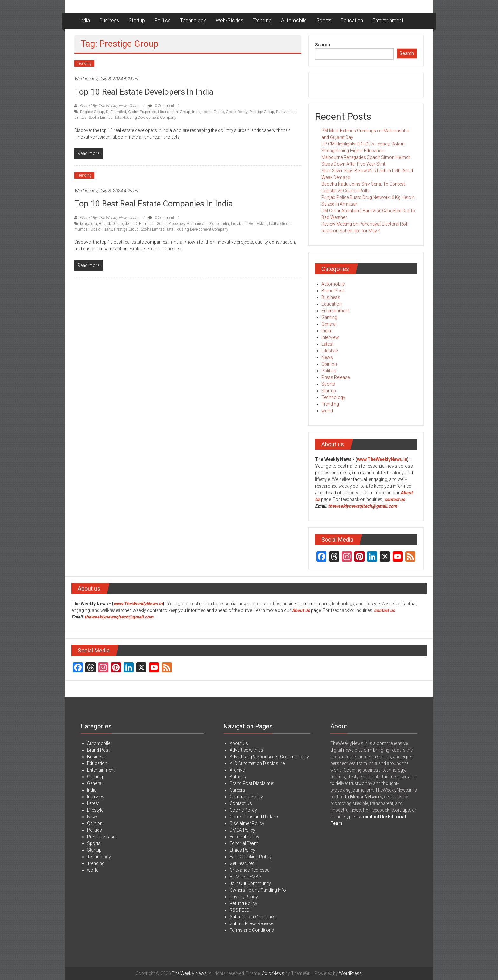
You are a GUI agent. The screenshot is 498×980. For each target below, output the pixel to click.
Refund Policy (243, 903)
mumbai (81, 229)
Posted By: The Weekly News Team (109, 106)
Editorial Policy (244, 837)
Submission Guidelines (253, 917)
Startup (137, 20)
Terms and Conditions (252, 930)
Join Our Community (250, 883)
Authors (238, 777)
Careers (237, 790)
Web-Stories (229, 20)
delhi (129, 224)
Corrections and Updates (255, 817)
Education (352, 20)
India (84, 20)
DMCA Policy (242, 830)
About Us (301, 610)
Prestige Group (262, 112)
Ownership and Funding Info (258, 890)
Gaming (329, 317)
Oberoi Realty (237, 112)
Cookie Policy (243, 810)
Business (109, 20)
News (327, 357)
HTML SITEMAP (246, 877)
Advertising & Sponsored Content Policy (269, 757)
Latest (327, 344)
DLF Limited (116, 112)
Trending (262, 20)
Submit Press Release (251, 923)
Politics (162, 20)
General (329, 324)
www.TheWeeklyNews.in (382, 459)
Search (323, 45)
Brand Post (333, 291)
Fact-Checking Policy (251, 857)
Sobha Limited (101, 118)
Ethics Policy (242, 850)
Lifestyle (330, 351)
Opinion (329, 364)
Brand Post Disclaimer (252, 783)
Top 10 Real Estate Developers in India (144, 92)
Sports (324, 20)
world (327, 411)
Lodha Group (213, 112)
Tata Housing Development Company (145, 118)
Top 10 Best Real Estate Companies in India (154, 204)
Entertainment (388, 20)
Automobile (294, 20)
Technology (193, 20)
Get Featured (242, 863)
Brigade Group (92, 112)
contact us (384, 610)
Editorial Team (244, 843)
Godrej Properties (142, 112)
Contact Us (241, 803)
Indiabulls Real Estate (249, 224)
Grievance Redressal (250, 870)
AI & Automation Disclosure (257, 763)
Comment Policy (246, 797)
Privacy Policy (244, 897)
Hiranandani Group (174, 112)
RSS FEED (240, 910)
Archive (237, 770)
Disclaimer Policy (247, 823)
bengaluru (88, 224)
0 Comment (161, 106)
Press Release (336, 377)
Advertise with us (246, 750)
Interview (330, 337)
